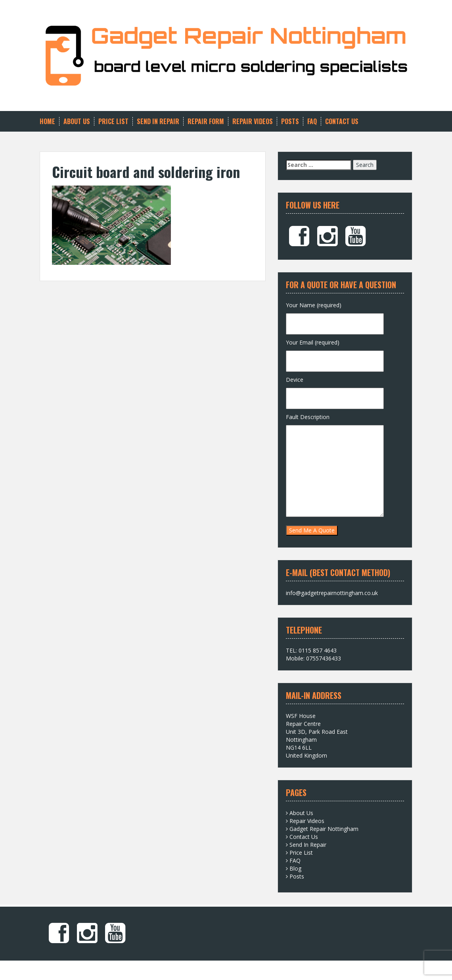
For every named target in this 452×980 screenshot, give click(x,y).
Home (47, 122)
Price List (113, 122)
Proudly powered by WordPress (80, 968)
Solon (155, 968)
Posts (290, 122)
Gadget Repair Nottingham (324, 829)
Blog (295, 868)
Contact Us (342, 122)
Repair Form (206, 122)
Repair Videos (253, 122)
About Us (77, 122)
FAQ (312, 122)
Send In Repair (158, 122)
